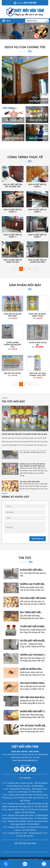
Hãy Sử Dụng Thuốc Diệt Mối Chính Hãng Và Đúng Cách (33, 726)
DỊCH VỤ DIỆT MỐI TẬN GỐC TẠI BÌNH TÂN (13, 185)
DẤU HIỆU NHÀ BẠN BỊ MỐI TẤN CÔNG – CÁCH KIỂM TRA (33, 697)
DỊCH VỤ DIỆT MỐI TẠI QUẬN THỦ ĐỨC (13, 261)
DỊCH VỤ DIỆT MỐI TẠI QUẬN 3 (37, 211)
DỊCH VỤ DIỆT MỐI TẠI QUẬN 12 (13, 211)
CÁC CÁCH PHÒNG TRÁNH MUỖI (33, 683)
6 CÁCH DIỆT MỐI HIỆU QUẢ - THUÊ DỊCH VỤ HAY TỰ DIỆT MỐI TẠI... (32, 570)
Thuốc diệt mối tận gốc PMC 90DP (13, 315)
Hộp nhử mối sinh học (12, 373)
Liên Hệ (14, 318)
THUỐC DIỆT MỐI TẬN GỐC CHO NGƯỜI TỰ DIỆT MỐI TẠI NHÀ (24, 434)
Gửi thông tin (38, 539)
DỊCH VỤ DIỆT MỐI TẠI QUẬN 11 (13, 236)
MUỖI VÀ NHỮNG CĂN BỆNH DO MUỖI (31, 669)
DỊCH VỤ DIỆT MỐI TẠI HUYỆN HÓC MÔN (37, 261)
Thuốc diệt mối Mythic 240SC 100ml (37, 315)
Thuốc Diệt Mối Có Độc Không (32, 626)
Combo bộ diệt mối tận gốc (38, 343)
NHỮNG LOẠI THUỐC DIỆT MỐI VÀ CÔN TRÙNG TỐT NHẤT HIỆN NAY (32, 466)
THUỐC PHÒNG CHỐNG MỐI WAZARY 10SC (12, 345)
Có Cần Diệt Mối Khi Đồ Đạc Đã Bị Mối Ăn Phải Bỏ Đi (33, 641)
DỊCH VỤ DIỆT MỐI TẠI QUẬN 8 (37, 236)
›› (36, 269)
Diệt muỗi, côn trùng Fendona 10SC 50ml (38, 374)
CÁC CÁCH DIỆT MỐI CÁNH (30, 482)
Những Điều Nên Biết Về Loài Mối (33, 711)
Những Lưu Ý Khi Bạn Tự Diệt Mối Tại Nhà (33, 655)
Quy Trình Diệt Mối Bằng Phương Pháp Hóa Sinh (33, 612)
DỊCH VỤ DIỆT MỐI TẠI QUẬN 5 (37, 185)
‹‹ (14, 269)
